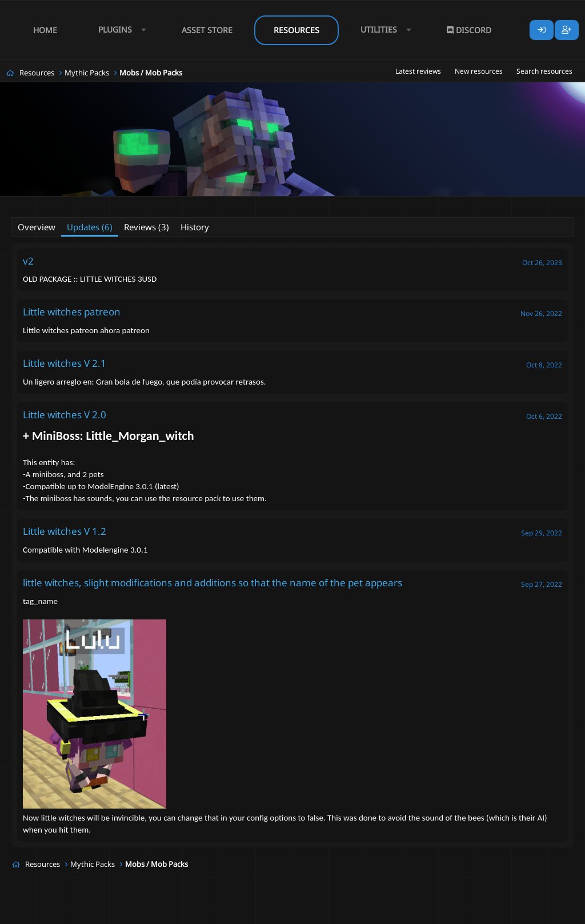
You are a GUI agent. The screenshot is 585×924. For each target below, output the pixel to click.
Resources (296, 30)
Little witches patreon (72, 312)
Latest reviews (418, 71)
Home (45, 30)
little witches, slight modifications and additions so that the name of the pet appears (213, 583)
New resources (479, 71)
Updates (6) (90, 227)
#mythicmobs (265, 204)
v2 (28, 261)
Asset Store (207, 30)
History (195, 227)
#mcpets (167, 204)
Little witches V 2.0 (65, 415)
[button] (119, 30)
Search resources (544, 71)
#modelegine (212, 204)
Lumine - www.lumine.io (539, 913)
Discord (469, 30)
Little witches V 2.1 (65, 363)
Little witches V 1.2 (65, 531)
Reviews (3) (147, 227)
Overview (37, 227)
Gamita (65, 203)
